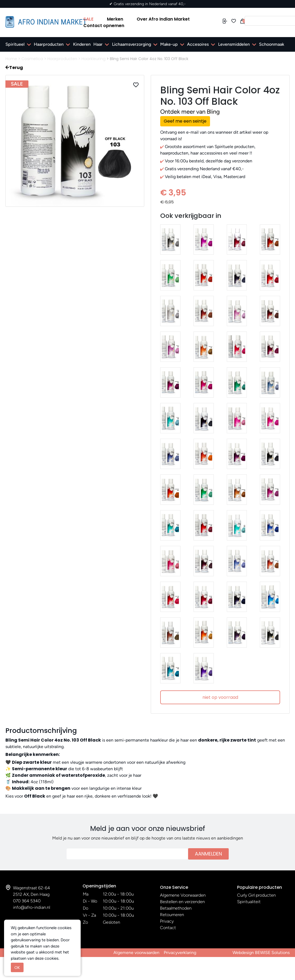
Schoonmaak (272, 44)
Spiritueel (15, 44)
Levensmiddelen (234, 44)
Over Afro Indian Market (163, 19)
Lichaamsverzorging (132, 44)
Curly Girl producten (256, 895)
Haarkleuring (94, 59)
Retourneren (172, 915)
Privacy (167, 921)
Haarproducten (49, 44)
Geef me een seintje (185, 121)
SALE (88, 19)
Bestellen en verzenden (182, 902)
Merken (115, 19)
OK (17, 967)
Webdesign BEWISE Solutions (261, 953)
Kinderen (82, 44)
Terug (14, 68)
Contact (168, 928)
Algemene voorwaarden (136, 953)
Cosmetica (32, 59)
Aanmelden (208, 854)
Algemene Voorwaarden (183, 895)
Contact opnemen (104, 26)
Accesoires (198, 44)
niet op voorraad (220, 697)
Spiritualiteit (249, 902)
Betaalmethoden (176, 908)
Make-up (169, 44)
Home (11, 59)
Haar (98, 44)
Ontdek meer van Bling (190, 112)
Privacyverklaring (180, 953)
